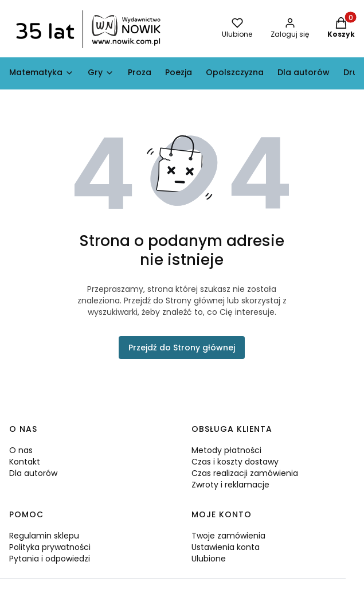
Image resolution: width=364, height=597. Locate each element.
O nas (21, 450)
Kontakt (25, 462)
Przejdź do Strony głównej (182, 348)
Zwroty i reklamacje (230, 485)
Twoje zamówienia (228, 536)
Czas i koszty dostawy (235, 462)
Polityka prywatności (50, 547)
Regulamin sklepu (44, 536)
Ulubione (209, 559)
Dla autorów (33, 473)
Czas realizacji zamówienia (245, 473)
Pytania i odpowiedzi (50, 559)
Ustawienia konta (226, 547)
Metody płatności (226, 450)
